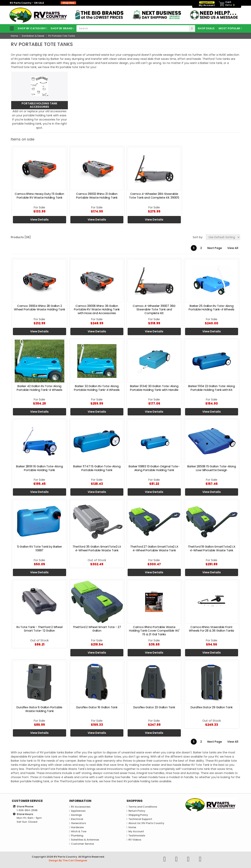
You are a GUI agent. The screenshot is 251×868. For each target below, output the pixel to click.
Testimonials (137, 836)
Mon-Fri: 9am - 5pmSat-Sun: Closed (29, 820)
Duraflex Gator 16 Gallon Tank (97, 707)
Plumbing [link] (77, 836)
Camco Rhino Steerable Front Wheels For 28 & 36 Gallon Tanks (211, 629)
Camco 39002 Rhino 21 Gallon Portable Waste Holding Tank (97, 196)
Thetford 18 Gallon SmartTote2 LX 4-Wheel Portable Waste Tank (212, 548)
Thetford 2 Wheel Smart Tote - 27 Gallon (97, 629)
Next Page (215, 248)
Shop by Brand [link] (62, 28)
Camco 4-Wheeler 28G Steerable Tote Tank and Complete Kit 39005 (154, 196)
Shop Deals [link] (206, 28)
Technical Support (140, 819)
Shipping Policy (138, 815)
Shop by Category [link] (27, 28)
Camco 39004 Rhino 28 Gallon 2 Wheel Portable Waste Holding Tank (39, 308)
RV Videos (135, 840)
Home (132, 827)
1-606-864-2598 (27, 810)
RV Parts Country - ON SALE (43, 3)
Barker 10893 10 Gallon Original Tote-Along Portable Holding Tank (154, 468)
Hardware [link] (77, 827)
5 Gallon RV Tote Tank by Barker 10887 (40, 548)
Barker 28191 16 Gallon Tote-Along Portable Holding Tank (39, 468)
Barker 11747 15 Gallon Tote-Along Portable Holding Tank (97, 468)
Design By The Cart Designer (68, 860)
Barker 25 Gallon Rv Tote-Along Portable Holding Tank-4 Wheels (211, 308)
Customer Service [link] (82, 844)
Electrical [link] (77, 819)
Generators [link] (78, 823)
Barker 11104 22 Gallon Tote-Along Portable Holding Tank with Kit (212, 388)
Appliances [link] (78, 811)
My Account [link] (207, 4)
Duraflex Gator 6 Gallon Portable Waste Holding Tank (39, 709)
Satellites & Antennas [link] (85, 840)
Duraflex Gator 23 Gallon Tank (154, 707)
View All (233, 248)
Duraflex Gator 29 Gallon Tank (211, 707)
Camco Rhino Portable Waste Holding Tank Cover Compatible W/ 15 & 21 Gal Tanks (154, 631)
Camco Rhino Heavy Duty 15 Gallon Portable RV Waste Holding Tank (39, 196)
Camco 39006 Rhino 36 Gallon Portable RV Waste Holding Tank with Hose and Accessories (97, 310)
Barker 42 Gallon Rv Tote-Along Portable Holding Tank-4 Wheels (40, 388)
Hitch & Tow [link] (79, 831)
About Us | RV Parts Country (146, 823)
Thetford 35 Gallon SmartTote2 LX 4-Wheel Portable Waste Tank (97, 548)
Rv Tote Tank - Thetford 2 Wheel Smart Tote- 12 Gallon (40, 629)
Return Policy (137, 811)
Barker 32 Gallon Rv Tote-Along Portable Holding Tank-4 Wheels (97, 388)
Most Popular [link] (229, 28)
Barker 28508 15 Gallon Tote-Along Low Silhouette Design (212, 468)
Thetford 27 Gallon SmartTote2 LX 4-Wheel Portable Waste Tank (154, 548)
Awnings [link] (76, 815)
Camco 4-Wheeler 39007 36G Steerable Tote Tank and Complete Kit (154, 310)
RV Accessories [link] (81, 807)
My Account (136, 831)
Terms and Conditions (143, 807)
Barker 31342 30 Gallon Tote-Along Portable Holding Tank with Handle (154, 388)
